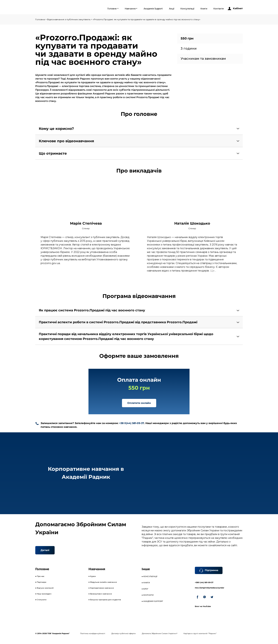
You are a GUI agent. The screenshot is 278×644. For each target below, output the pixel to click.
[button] (235, 9)
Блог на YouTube (203, 606)
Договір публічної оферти (123, 633)
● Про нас (40, 576)
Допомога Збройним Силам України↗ (160, 633)
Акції (172, 9)
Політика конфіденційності (93, 633)
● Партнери (41, 582)
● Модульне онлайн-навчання (103, 582)
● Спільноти (41, 600)
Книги (204, 9)
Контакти (219, 9)
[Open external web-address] (50, 9)
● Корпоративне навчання (101, 588)
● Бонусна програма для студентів (105, 600)
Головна (40, 19)
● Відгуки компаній (44, 588)
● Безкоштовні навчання (100, 594)
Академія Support (153, 9)
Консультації (187, 9)
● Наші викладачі (43, 594)
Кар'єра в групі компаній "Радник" (200, 633)
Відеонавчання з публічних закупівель (69, 19)
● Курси (92, 576)
